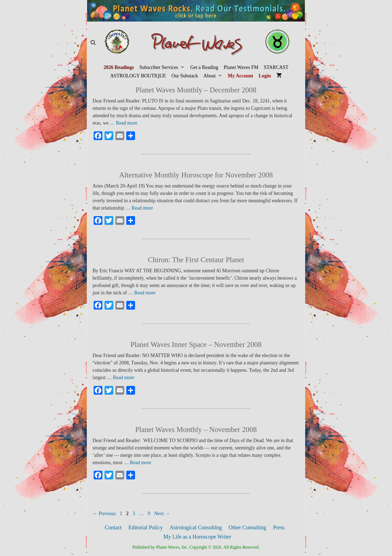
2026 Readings (119, 67)
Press (279, 527)
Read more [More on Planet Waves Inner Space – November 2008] (124, 377)
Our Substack (185, 76)
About (214, 76)
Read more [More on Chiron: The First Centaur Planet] (145, 293)
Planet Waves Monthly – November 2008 (196, 430)
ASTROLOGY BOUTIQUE (138, 76)
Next (162, 513)
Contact (113, 527)
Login (265, 76)
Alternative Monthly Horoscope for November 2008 (196, 175)
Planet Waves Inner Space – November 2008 (196, 345)
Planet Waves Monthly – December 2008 (196, 90)
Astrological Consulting (196, 527)
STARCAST (276, 67)
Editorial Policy (146, 527)
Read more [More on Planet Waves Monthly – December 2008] (127, 123)
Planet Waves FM (241, 67)
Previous (104, 513)
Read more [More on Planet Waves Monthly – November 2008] (140, 463)
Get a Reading (204, 67)
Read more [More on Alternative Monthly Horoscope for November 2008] (142, 208)
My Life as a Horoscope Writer (197, 537)
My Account (241, 76)
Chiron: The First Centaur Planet (196, 260)
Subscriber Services (163, 67)
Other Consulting (247, 527)
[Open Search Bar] (93, 43)
